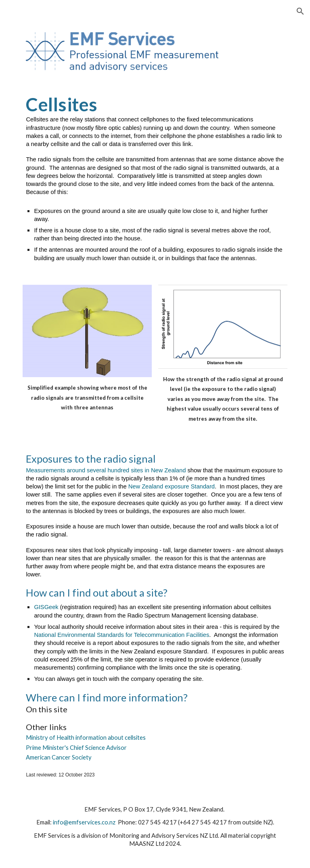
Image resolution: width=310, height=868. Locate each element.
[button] (300, 11)
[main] (155, 178)
